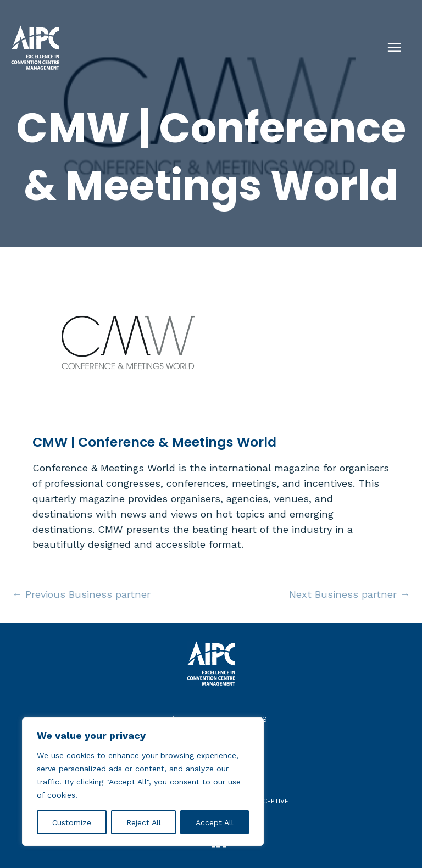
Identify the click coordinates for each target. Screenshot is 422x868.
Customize (72, 822)
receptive (271, 801)
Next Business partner (349, 594)
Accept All (215, 822)
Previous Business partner (81, 594)
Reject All (144, 822)
